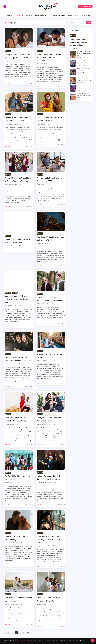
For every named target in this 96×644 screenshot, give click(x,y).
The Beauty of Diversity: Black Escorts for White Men (17, 241)
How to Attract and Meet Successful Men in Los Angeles (50, 299)
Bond (16, 61)
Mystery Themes (7, 642)
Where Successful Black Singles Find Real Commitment (83, 71)
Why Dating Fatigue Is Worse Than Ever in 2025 (49, 179)
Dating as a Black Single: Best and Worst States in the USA (83, 96)
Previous (7, 632)
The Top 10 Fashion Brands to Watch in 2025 (17, 478)
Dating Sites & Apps (41, 15)
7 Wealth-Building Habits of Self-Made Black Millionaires (84, 62)
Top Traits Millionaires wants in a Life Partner (18, 599)
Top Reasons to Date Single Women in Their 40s (49, 599)
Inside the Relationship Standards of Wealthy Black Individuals (79, 42)
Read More (8, 83)
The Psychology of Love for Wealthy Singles (16, 538)
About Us (9, 15)
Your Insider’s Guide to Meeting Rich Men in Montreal (50, 239)
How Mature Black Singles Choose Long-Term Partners (84, 79)
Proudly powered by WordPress (25, 640)
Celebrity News (73, 15)
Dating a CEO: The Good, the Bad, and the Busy (49, 419)
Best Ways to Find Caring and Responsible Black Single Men (84, 53)
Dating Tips (19, 15)
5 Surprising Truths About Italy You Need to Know (50, 356)
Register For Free (85, 7)
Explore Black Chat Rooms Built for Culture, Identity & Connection (50, 57)
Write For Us (86, 15)
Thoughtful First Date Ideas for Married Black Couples (84, 87)
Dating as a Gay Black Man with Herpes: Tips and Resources (18, 56)
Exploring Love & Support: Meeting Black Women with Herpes (49, 539)
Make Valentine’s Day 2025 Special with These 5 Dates (16, 419)
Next (28, 632)
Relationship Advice (59, 15)
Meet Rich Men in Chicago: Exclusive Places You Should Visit (17, 299)
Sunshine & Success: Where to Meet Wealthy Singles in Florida (18, 359)
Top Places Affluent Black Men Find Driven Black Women (17, 119)
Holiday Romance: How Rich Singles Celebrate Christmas (49, 477)
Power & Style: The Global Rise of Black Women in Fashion (18, 179)
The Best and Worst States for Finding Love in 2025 (50, 119)
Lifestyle (29, 15)
